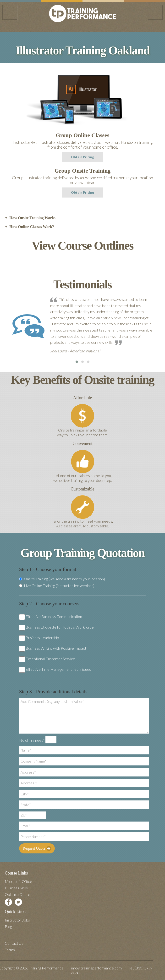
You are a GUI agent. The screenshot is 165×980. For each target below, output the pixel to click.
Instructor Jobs (17, 920)
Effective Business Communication (54, 616)
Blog (8, 926)
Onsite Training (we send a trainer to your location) (62, 579)
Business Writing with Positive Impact (56, 648)
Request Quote (37, 848)
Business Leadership (42, 638)
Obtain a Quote (17, 894)
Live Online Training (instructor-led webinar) (57, 586)
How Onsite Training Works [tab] (30, 218)
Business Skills (16, 888)
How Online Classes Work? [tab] (29, 227)
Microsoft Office (18, 881)
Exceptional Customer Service (50, 659)
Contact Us (14, 943)
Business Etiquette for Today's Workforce (60, 627)
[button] (77, 362)
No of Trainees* (32, 740)
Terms (10, 950)
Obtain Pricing (82, 157)
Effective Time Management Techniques (58, 669)
